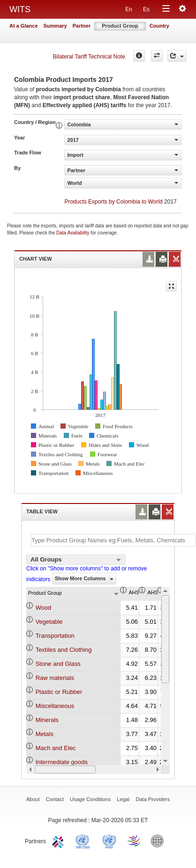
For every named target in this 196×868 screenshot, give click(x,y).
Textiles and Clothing (64, 650)
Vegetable (49, 622)
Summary (55, 26)
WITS (20, 9)
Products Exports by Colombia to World (113, 202)
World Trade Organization (135, 840)
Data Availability (73, 233)
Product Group (120, 26)
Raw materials (55, 678)
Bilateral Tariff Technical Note (89, 57)
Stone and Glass (58, 664)
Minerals (47, 720)
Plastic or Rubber (59, 692)
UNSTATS (109, 840)
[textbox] (113, 540)
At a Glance (24, 26)
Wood (44, 608)
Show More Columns (84, 578)
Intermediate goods (62, 762)
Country (159, 26)
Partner (82, 26)
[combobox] (76, 560)
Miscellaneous (55, 706)
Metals (45, 734)
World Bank (159, 840)
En (129, 9)
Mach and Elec (56, 748)
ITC (60, 840)
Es (146, 9)
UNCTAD (84, 840)
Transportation (55, 636)
